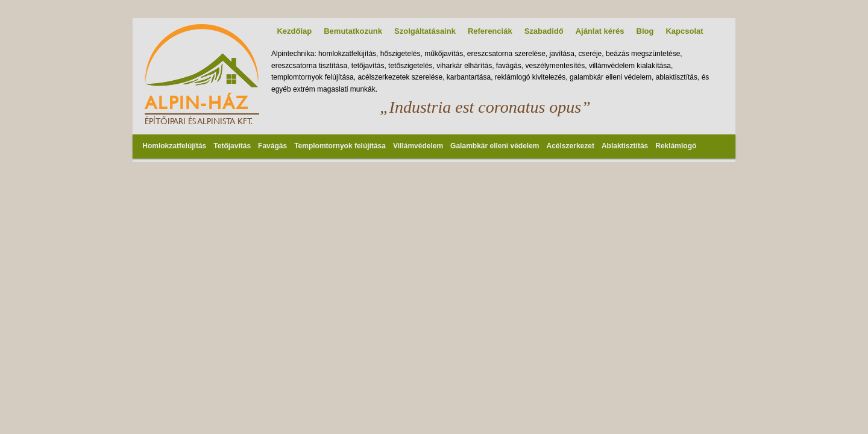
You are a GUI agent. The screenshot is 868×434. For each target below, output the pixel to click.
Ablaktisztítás (625, 146)
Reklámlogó (676, 146)
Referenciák (490, 31)
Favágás (272, 146)
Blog (645, 31)
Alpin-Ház (197, 102)
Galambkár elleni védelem (495, 146)
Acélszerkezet (571, 146)
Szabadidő (544, 31)
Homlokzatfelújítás (174, 146)
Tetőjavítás (232, 146)
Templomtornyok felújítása (340, 146)
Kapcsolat (684, 31)
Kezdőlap (294, 31)
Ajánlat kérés (600, 31)
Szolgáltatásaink (425, 31)
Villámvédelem (418, 146)
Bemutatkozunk (353, 31)
